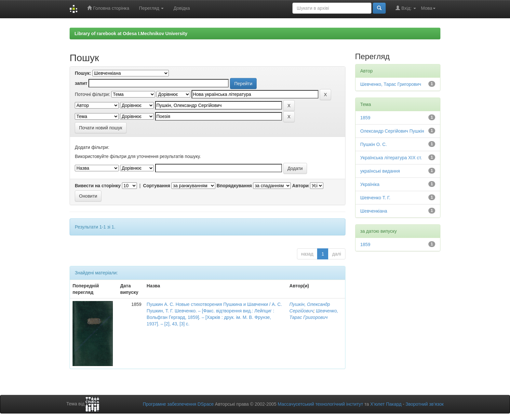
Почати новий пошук (101, 128)
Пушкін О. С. (374, 144)
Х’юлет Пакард (386, 404)
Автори (300, 186)
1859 (365, 118)
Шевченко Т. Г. (376, 198)
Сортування (157, 186)
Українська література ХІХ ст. (391, 158)
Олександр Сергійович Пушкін (392, 131)
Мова (428, 8)
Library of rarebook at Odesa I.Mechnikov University (131, 33)
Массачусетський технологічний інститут (321, 404)
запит (81, 83)
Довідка (181, 8)
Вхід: (406, 8)
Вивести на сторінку (98, 186)
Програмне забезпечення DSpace (178, 404)
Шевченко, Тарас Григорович (391, 84)
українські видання (380, 171)
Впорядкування (234, 186)
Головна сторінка (108, 8)
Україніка (370, 184)
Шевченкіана (374, 211)
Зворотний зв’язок (425, 404)
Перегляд (151, 8)
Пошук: (83, 73)
